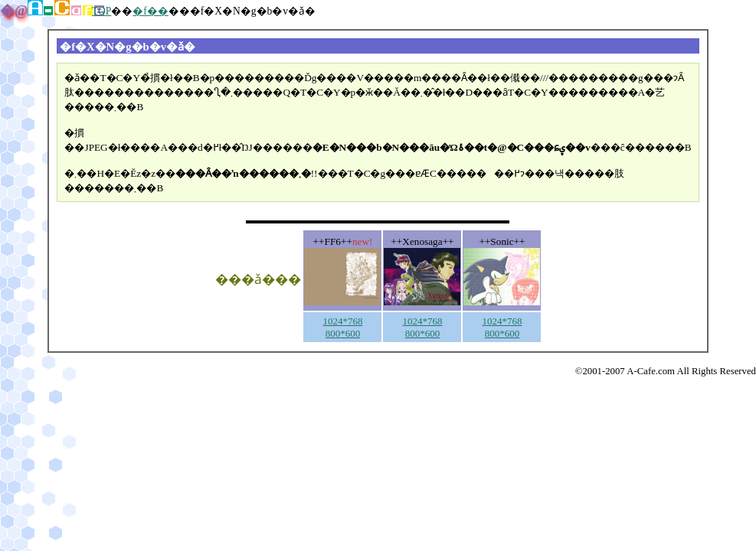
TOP (101, 11)
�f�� (151, 11)
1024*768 (342, 321)
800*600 (343, 333)
